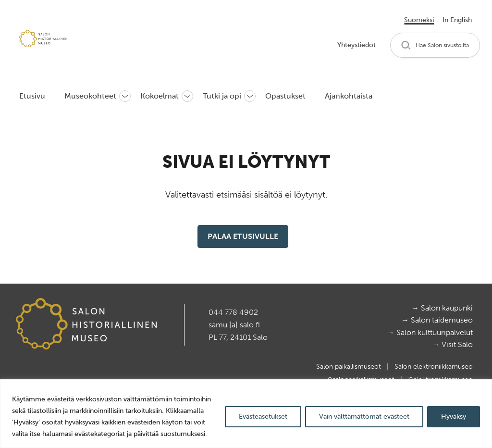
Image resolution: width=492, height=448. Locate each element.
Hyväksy (454, 417)
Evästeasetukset (263, 417)
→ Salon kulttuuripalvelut (430, 332)
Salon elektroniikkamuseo (434, 367)
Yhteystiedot (357, 45)
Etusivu (32, 96)
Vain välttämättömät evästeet (364, 417)
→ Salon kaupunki (442, 308)
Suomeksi (419, 20)
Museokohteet (90, 96)
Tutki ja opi (222, 96)
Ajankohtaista (349, 96)
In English (457, 20)
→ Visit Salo (452, 344)
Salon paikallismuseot (350, 367)
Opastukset (285, 96)
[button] (435, 45)
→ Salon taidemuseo (437, 320)
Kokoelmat (160, 96)
